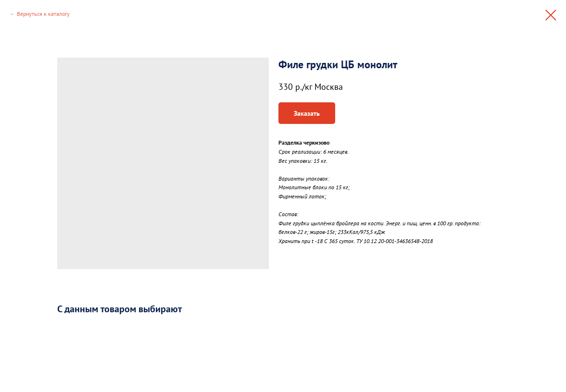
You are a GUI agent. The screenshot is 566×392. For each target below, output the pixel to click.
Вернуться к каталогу (43, 14)
